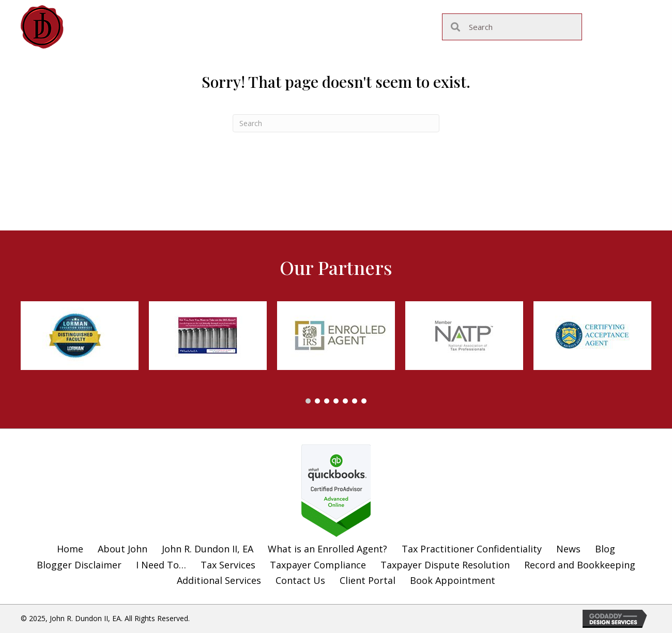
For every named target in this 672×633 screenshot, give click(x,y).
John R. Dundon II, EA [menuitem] (208, 549)
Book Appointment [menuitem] (453, 580)
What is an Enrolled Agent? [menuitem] (327, 549)
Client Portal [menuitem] (368, 580)
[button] (308, 401)
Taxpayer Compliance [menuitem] (318, 565)
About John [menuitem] (123, 549)
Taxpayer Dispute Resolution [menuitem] (445, 565)
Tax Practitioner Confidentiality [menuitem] (472, 549)
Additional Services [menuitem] (219, 580)
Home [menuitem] (70, 549)
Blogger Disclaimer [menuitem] (79, 565)
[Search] (336, 123)
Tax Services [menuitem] (228, 565)
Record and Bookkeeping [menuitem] (580, 565)
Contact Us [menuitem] (300, 580)
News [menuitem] (568, 549)
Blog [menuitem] (605, 549)
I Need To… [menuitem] (161, 565)
